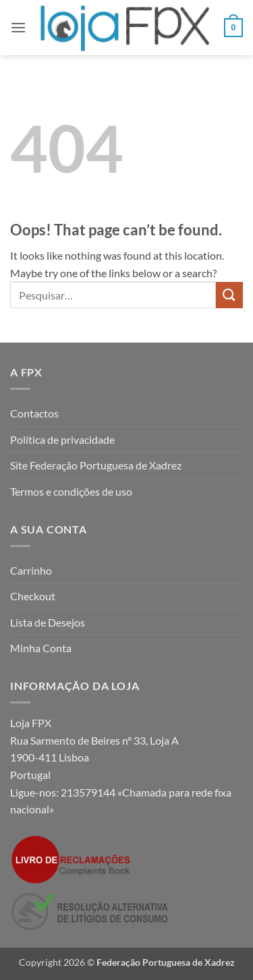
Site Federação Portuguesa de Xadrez (96, 465)
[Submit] (229, 295)
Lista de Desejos (48, 622)
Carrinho (31, 570)
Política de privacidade (62, 439)
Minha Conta (41, 648)
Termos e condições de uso (71, 491)
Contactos (34, 413)
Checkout (33, 596)
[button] (18, 27)
